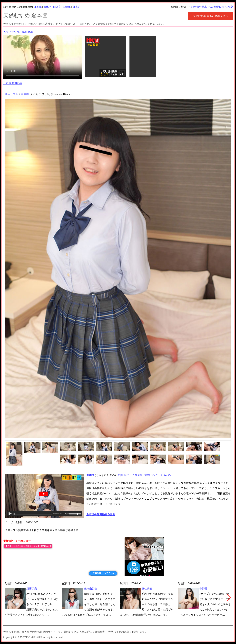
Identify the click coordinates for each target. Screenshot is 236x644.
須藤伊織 (32, 589)
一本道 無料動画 (13, 83)
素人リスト (12, 94)
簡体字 (57, 7)
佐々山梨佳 (91, 589)
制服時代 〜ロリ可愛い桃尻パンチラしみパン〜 (146, 475)
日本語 (76, 7)
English (38, 7)
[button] (229, 598)
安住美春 (147, 589)
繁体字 (47, 7)
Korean (67, 7)
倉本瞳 (25, 94)
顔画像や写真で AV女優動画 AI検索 (212, 7)
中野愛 (203, 589)
